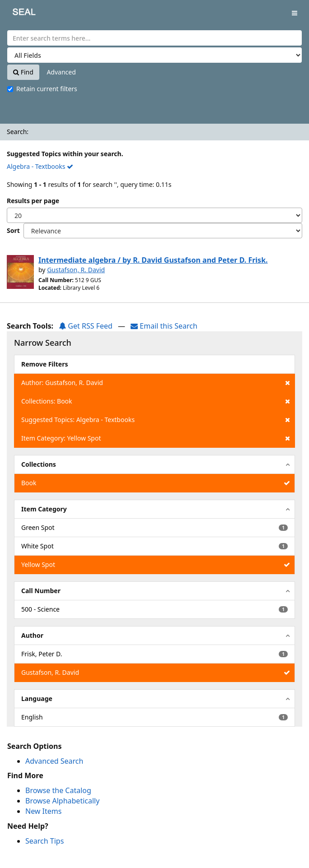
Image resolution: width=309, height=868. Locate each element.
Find (23, 72)
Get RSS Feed (86, 326)
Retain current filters (42, 89)
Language (37, 699)
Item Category (44, 509)
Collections (39, 464)
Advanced (61, 72)
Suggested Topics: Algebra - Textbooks (156, 420)
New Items (43, 811)
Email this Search (164, 326)
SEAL (18, 14)
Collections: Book (156, 401)
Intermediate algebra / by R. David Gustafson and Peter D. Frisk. (153, 260)
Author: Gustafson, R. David (156, 383)
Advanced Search (54, 761)
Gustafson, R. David (76, 270)
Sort (13, 230)
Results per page (33, 201)
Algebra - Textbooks (40, 166)
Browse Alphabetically (62, 801)
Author (32, 635)
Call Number (41, 591)
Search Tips (44, 841)
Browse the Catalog (58, 790)
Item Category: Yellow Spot (156, 438)
